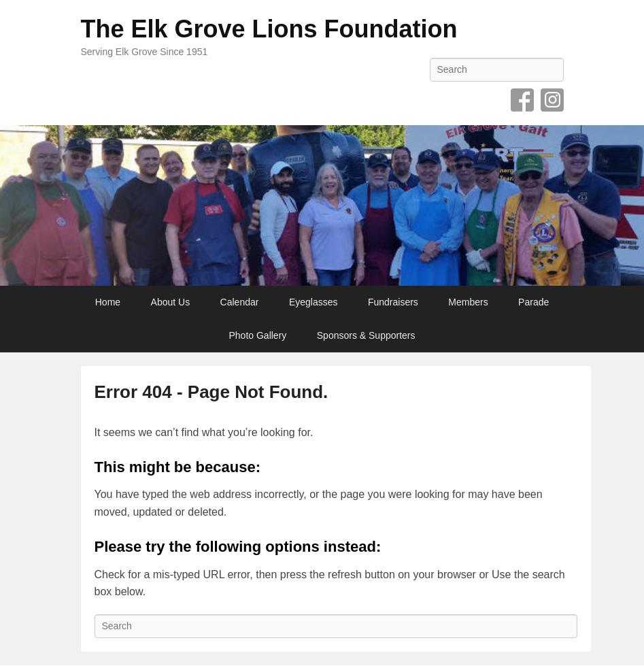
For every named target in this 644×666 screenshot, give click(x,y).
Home (108, 302)
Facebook (522, 100)
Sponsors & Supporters (366, 335)
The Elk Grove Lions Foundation (269, 29)
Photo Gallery (257, 335)
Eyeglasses (313, 302)
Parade (533, 302)
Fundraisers (393, 302)
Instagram (552, 100)
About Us (171, 302)
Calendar (240, 302)
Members (468, 302)
